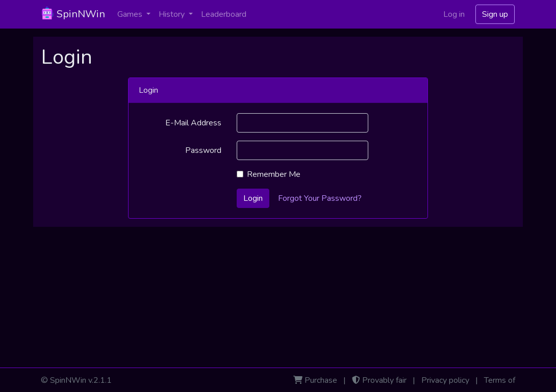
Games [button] (131, 14)
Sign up (495, 14)
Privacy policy (445, 380)
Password (203, 150)
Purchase (321, 380)
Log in (454, 14)
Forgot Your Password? (320, 198)
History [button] (173, 14)
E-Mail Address (193, 123)
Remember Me (274, 174)
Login (253, 198)
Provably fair (384, 380)
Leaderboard (224, 14)
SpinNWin (73, 14)
